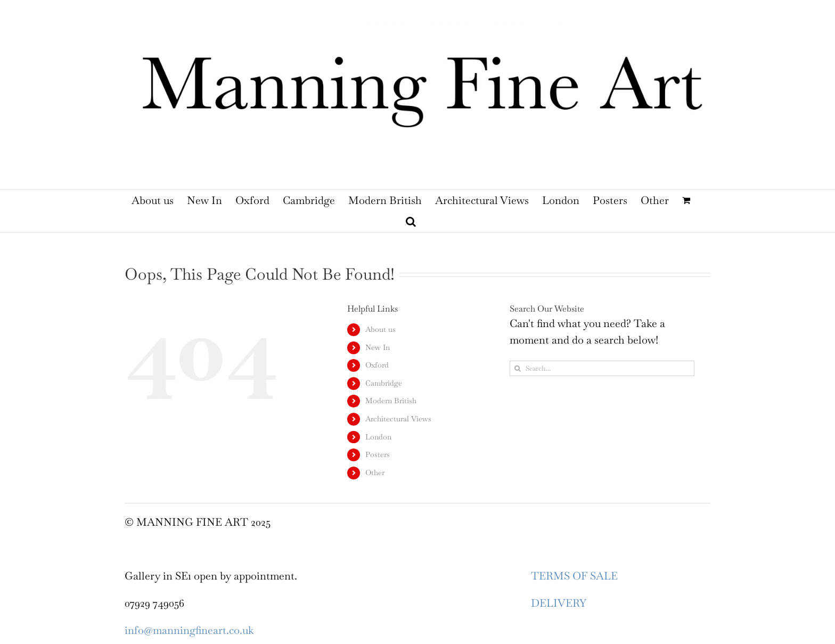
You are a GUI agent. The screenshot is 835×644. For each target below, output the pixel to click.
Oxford (377, 365)
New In (378, 347)
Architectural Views (398, 419)
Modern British (391, 401)
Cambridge (384, 383)
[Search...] (602, 368)
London (378, 437)
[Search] (517, 368)
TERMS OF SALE (574, 576)
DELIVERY (559, 603)
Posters (378, 454)
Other (375, 472)
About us (380, 329)
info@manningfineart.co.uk (189, 630)
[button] (411, 222)
